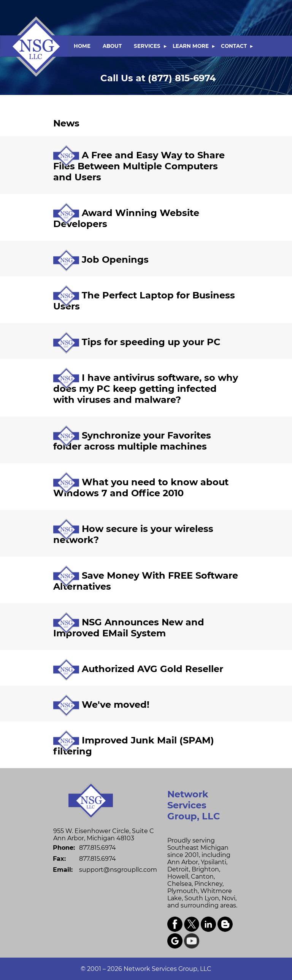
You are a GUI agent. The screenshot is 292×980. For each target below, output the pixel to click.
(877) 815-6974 (158, 78)
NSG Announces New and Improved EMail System (129, 628)
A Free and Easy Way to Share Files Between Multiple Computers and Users (139, 166)
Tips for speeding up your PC (151, 342)
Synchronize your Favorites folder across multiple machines (132, 441)
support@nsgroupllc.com (118, 870)
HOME (82, 46)
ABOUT (112, 46)
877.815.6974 (98, 848)
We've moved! (116, 705)
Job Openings (115, 260)
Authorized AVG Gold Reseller (152, 669)
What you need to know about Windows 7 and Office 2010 (141, 488)
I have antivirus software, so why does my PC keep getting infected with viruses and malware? (146, 389)
